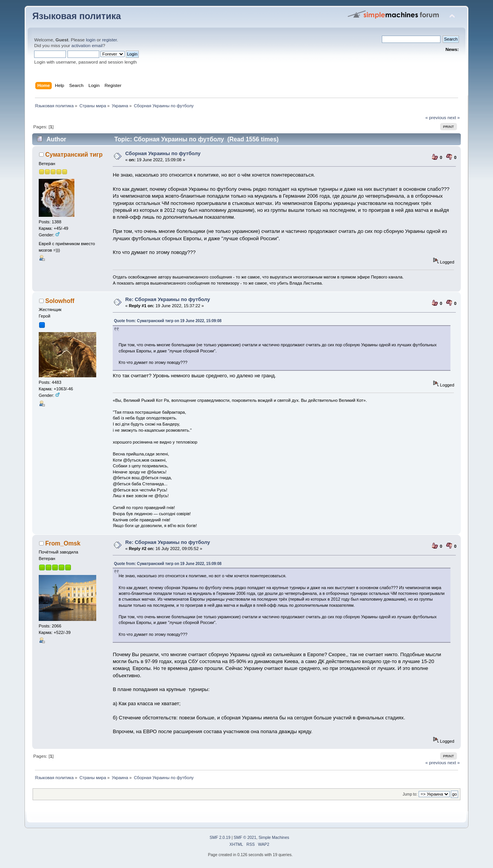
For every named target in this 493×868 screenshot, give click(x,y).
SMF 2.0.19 (220, 838)
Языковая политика (76, 16)
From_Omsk (63, 543)
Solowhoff (60, 301)
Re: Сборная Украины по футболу (168, 299)
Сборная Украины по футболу (163, 153)
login (91, 40)
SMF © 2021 (245, 838)
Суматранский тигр (74, 155)
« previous (435, 118)
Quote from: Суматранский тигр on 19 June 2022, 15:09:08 (168, 321)
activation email (87, 46)
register (109, 40)
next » (454, 118)
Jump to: (410, 794)
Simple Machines (274, 838)
